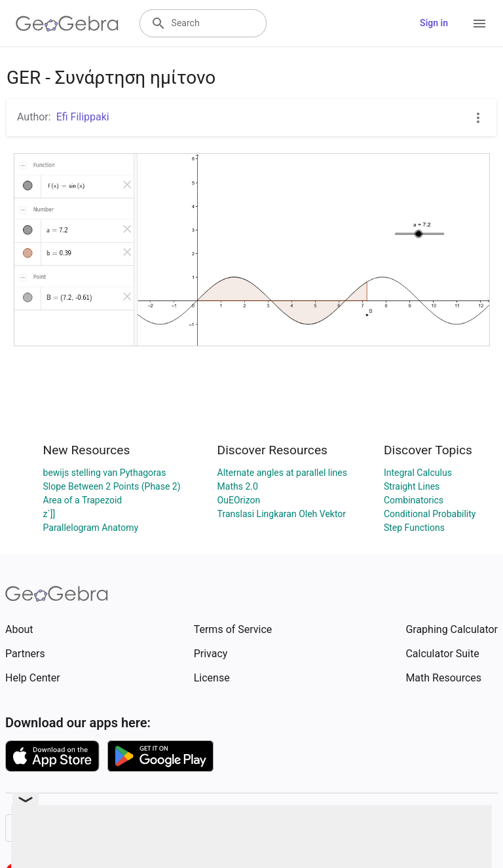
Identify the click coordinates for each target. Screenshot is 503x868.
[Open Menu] (479, 24)
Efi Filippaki (83, 117)
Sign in (434, 23)
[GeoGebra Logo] (67, 24)
